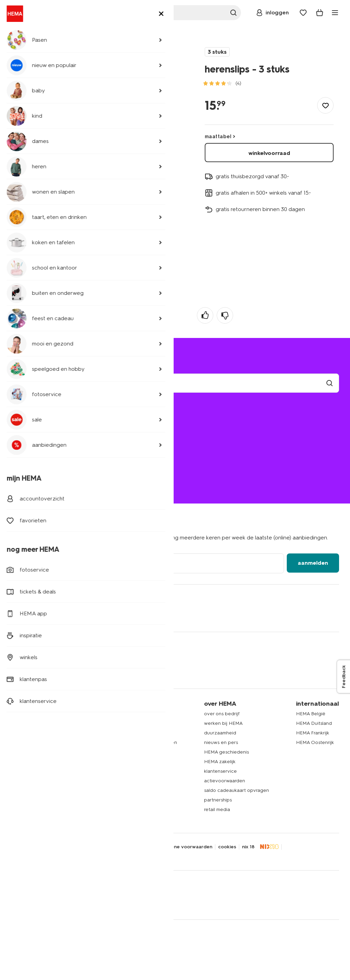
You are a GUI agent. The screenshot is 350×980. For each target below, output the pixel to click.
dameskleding (26, 714)
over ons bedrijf (222, 714)
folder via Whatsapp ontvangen (142, 742)
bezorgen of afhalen (41, 429)
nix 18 (248, 847)
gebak (18, 790)
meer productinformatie (54, 123)
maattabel (218, 136)
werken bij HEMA (223, 723)
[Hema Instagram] (57, 615)
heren (36, 35)
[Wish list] (303, 13)
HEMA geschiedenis (226, 752)
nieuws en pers (221, 742)
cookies (227, 847)
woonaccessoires (30, 752)
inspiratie (116, 809)
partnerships (218, 800)
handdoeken (25, 762)
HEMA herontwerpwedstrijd (137, 762)
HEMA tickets (121, 790)
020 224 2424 (28, 468)
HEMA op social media (131, 752)
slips (85, 35)
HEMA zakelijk (220, 762)
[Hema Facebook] (16, 615)
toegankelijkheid (132, 847)
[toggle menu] (335, 13)
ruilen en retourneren (42, 438)
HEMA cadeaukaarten (131, 781)
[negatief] (225, 315)
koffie (17, 800)
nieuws (114, 819)
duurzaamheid (220, 733)
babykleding (25, 733)
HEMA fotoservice (127, 771)
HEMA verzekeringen (130, 800)
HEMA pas (118, 723)
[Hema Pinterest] (85, 615)
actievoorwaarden (225, 781)
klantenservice (220, 771)
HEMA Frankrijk (313, 733)
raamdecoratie (27, 771)
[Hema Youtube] (112, 615)
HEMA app (118, 714)
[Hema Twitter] (30, 615)
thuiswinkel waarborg (36, 856)
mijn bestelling (33, 419)
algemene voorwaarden (185, 847)
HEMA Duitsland (314, 723)
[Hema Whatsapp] (44, 615)
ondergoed (62, 35)
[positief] (205, 315)
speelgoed (23, 781)
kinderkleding (26, 723)
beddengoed (26, 742)
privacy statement (32, 847)
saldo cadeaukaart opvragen (237, 790)
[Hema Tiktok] (98, 615)
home (17, 35)
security (98, 847)
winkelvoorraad (269, 153)
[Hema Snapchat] (71, 615)
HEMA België (311, 714)
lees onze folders (126, 733)
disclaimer (71, 847)
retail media (217, 809)
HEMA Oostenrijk (315, 742)
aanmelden (313, 563)
